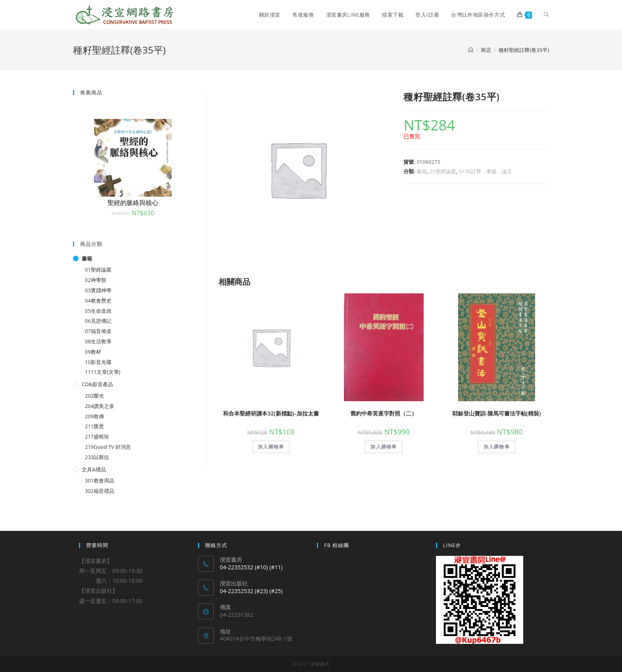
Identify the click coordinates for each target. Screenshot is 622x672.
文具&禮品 (94, 469)
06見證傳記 (98, 321)
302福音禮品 (100, 491)
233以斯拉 (97, 457)
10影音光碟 (98, 362)
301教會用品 (100, 481)
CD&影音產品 (97, 384)
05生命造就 (98, 311)
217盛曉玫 (97, 437)
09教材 (93, 352)
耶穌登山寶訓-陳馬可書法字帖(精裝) (496, 413)
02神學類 (96, 280)
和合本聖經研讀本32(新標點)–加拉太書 (271, 413)
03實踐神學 (98, 290)
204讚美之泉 (100, 406)
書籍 (422, 171)
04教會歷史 (98, 301)
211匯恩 (94, 426)
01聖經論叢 (443, 171)
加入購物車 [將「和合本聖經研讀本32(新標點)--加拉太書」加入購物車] (271, 447)
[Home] (471, 50)
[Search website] (546, 15)
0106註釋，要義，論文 (486, 171)
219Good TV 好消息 (108, 447)
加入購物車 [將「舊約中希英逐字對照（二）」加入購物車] (384, 447)
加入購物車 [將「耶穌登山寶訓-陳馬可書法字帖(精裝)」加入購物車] (497, 447)
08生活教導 (98, 341)
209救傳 (94, 416)
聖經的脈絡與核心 (133, 203)
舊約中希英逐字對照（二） (384, 413)
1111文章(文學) (103, 372)
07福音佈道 (98, 331)
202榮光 (94, 396)
